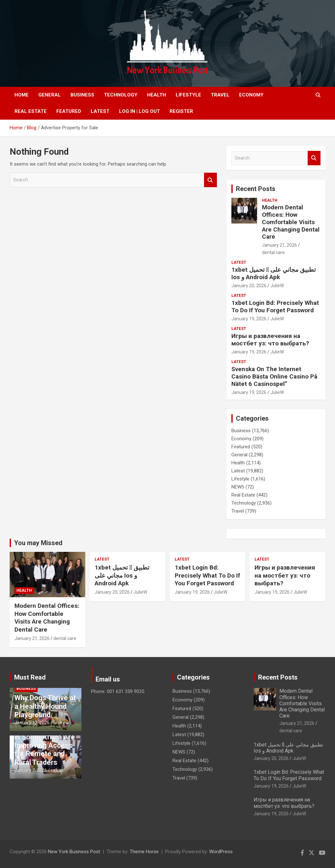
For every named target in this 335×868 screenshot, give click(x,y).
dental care (273, 252)
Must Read (30, 677)
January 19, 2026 (249, 319)
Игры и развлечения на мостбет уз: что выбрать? (270, 340)
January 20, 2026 (249, 286)
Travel (220, 95)
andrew (61, 723)
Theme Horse (144, 852)
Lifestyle (188, 95)
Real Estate (31, 111)
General (50, 95)
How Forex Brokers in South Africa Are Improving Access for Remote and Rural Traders (45, 745)
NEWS (238, 487)
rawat (57, 770)
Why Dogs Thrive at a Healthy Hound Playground (45, 706)
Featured (69, 111)
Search (210, 180)
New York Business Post (74, 852)
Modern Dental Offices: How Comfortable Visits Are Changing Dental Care (291, 222)
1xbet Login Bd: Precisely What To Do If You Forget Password (275, 306)
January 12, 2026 (32, 723)
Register (181, 111)
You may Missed (38, 543)
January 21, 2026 (279, 245)
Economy (251, 95)
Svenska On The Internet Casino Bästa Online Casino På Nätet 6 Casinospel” (274, 376)
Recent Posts (256, 189)
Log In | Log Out (140, 111)
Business (82, 95)
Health (157, 95)
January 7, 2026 (31, 770)
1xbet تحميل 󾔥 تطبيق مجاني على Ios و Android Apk (274, 273)
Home (22, 95)
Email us (108, 679)
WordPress (221, 852)
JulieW (277, 286)
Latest (100, 111)
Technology (121, 95)
